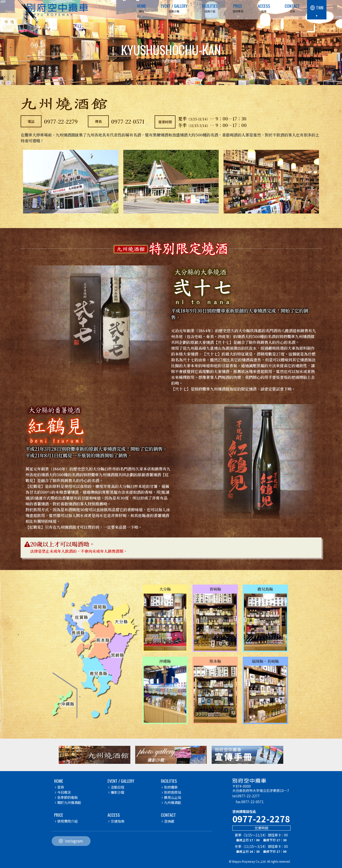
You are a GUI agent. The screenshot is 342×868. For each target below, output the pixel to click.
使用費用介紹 (66, 821)
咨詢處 (168, 821)
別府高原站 (171, 792)
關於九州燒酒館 (68, 802)
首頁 (59, 787)
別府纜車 (170, 787)
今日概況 (63, 792)
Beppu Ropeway (244, 861)
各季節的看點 (66, 797)
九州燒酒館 (171, 802)
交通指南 (116, 821)
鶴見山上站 (171, 797)
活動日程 (116, 787)
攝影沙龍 (116, 792)
